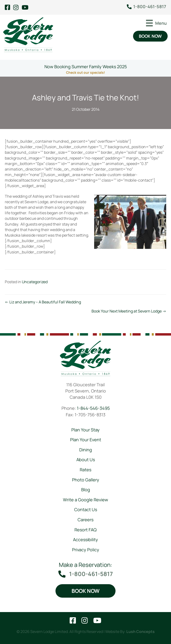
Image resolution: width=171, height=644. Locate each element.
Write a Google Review (85, 500)
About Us (86, 460)
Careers (85, 520)
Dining (86, 450)
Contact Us (86, 509)
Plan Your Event (86, 440)
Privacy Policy (86, 550)
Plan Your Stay (85, 430)
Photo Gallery (86, 479)
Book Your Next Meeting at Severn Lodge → (129, 311)
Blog (86, 490)
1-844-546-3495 (93, 408)
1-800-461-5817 (150, 6)
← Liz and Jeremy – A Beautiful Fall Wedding (43, 302)
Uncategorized (35, 282)
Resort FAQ (85, 529)
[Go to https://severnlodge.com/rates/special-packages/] (85, 68)
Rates (85, 470)
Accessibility (85, 540)
